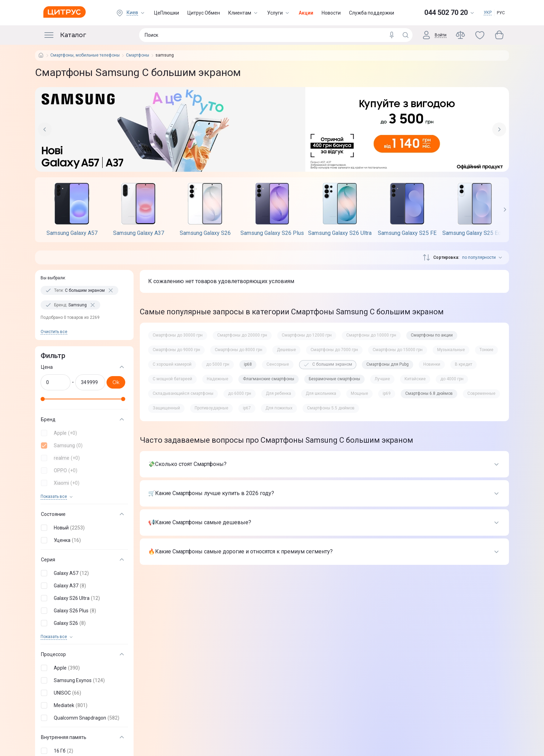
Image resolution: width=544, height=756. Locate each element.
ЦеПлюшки (167, 13)
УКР (488, 12)
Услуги (279, 13)
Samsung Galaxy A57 (72, 233)
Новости (331, 13)
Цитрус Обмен (204, 13)
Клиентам (244, 13)
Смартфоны (138, 55)
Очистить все (54, 332)
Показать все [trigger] (54, 497)
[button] (83, 433)
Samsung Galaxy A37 (139, 233)
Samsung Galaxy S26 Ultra (340, 233)
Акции (306, 13)
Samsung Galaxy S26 (205, 233)
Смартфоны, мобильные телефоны (85, 55)
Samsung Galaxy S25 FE (407, 233)
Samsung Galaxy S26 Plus (272, 233)
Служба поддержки (372, 13)
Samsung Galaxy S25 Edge (475, 233)
